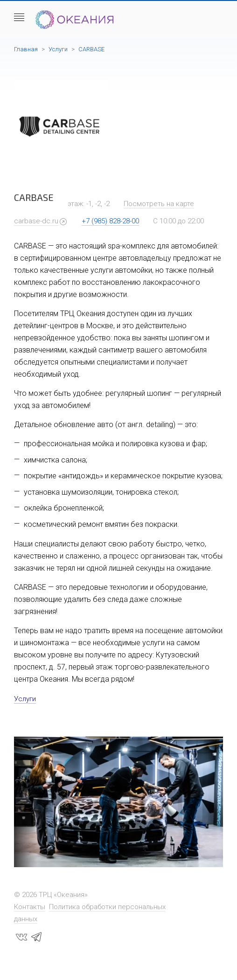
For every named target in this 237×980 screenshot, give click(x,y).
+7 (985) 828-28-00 (110, 221)
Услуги (58, 49)
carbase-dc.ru (36, 221)
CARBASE (91, 49)
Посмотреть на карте (159, 204)
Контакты (30, 907)
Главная (26, 49)
